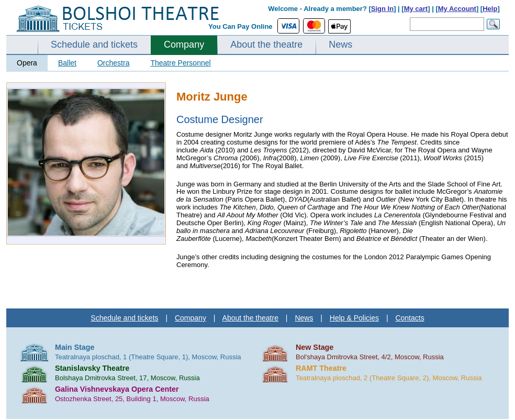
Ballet (67, 63)
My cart (416, 9)
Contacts (410, 318)
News (340, 45)
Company (184, 45)
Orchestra (113, 63)
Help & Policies (354, 318)
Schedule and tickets (94, 45)
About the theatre (266, 45)
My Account (457, 9)
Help (490, 9)
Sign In (382, 9)
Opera (27, 63)
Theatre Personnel (180, 63)
